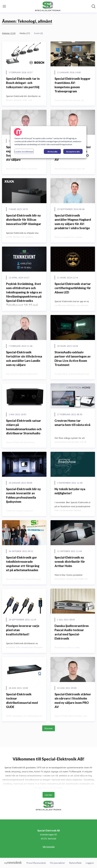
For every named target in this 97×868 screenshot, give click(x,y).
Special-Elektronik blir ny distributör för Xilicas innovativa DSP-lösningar (24, 220)
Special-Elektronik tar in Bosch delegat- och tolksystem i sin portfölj (23, 83)
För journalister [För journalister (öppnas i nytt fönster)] (57, 863)
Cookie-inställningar (24, 151)
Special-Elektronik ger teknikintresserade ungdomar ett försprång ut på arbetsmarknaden (23, 564)
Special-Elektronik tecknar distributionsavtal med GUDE (22, 701)
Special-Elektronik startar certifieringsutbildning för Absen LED (73, 288)
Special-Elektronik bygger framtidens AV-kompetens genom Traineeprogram (72, 85)
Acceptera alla (73, 152)
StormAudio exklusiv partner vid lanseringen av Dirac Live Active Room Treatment (73, 359)
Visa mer (49, 728)
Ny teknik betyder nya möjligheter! (70, 491)
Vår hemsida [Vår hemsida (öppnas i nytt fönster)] (49, 847)
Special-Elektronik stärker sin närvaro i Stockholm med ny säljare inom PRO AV (73, 701)
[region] (48, 142)
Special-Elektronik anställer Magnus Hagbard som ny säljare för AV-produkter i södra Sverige (73, 222)
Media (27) (25, 33)
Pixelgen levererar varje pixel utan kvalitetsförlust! (23, 630)
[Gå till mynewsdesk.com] (13, 863)
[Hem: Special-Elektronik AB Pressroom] (48, 6)
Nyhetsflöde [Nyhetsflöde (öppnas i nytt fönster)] (75, 863)
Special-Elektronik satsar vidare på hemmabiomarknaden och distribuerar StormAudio (24, 427)
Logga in (90, 863)
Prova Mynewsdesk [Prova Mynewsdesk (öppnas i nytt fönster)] (36, 863)
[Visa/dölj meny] (4, 6)
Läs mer (49, 795)
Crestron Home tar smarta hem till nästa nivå (72, 423)
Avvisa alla (52, 152)
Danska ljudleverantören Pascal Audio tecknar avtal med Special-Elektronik (72, 632)
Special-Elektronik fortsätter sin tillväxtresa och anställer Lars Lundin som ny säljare (24, 359)
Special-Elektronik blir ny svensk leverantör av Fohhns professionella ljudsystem (23, 495)
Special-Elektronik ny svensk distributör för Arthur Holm (70, 562)
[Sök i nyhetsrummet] (93, 6)
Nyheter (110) (9, 33)
